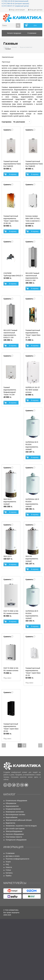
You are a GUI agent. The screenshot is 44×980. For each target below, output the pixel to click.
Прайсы (9, 876)
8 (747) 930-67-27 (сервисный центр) (15, 6)
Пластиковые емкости (14, 837)
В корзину (13, 174)
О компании (10, 853)
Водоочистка (10, 823)
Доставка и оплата (13, 856)
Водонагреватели (12, 806)
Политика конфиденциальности (17, 859)
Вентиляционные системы (15, 815)
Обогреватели (11, 803)
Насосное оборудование (15, 834)
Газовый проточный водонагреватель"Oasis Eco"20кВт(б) (34, 164)
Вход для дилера (35, 10)
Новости (9, 867)
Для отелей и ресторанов (15, 829)
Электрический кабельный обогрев (19, 820)
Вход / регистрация (17, 10)
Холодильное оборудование (16, 840)
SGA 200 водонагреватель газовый (32, 559)
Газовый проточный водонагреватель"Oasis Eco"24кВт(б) (12, 164)
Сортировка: (16, 122)
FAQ (7, 864)
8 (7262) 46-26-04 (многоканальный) (15, 1)
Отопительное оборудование (16, 801)
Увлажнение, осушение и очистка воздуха (21, 826)
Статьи (8, 870)
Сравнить (7, 130)
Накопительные (8, 57)
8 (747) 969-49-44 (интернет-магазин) (15, 4)
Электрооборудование (14, 831)
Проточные (6, 62)
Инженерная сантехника (15, 812)
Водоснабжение (12, 817)
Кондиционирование (13, 809)
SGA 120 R (8, 556)
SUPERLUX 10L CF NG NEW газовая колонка (33, 390)
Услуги (8, 862)
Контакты (9, 873)
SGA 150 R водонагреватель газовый (10, 502)
